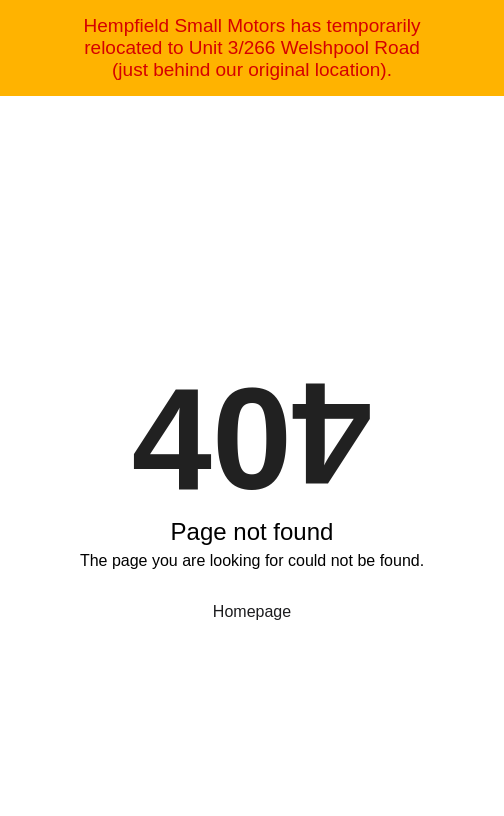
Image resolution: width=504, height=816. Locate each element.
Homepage (252, 611)
